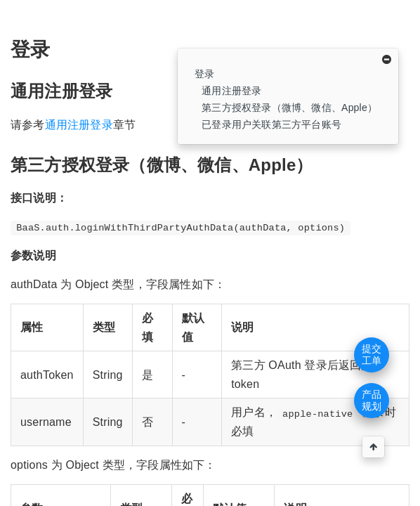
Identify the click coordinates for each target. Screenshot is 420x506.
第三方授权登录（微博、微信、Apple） (289, 108)
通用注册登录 (231, 91)
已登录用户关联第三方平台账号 (271, 124)
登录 (204, 74)
